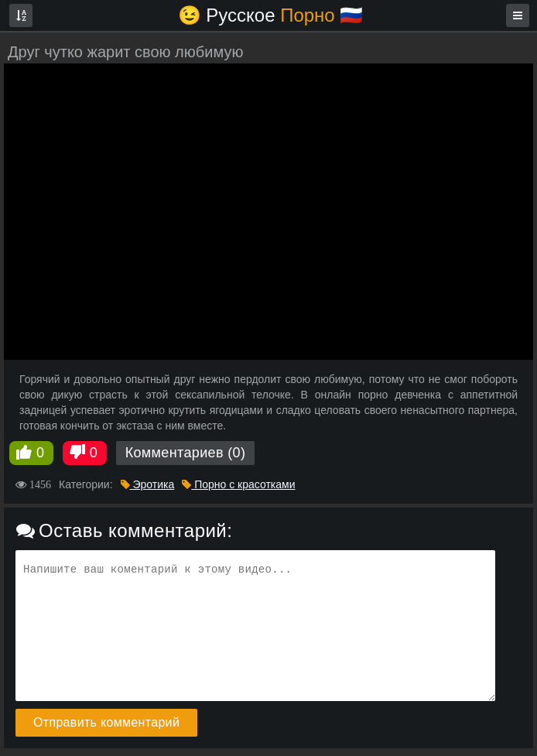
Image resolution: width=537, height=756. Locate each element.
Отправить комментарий (106, 722)
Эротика (148, 484)
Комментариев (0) (186, 453)
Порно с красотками (238, 484)
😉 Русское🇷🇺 (271, 15)
